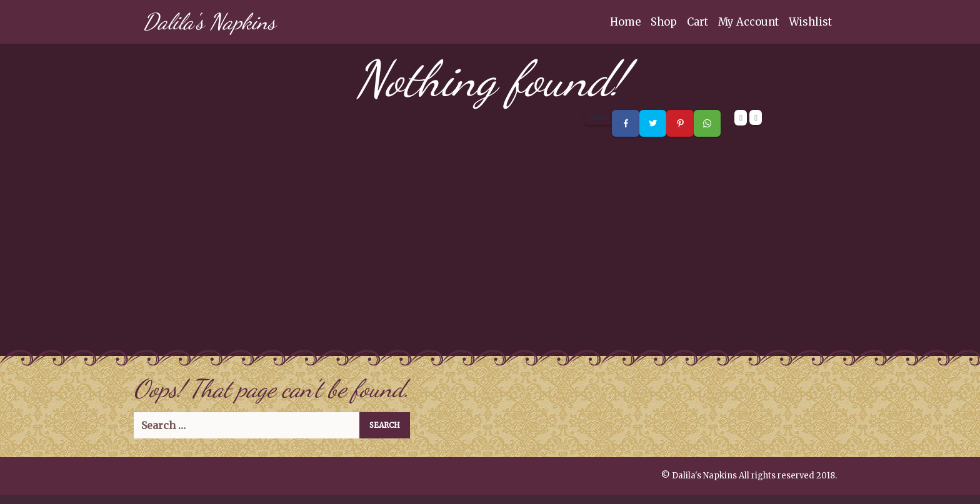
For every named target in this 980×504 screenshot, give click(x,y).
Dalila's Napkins (209, 22)
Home (625, 22)
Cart (697, 22)
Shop (664, 22)
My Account (748, 22)
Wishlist (810, 22)
